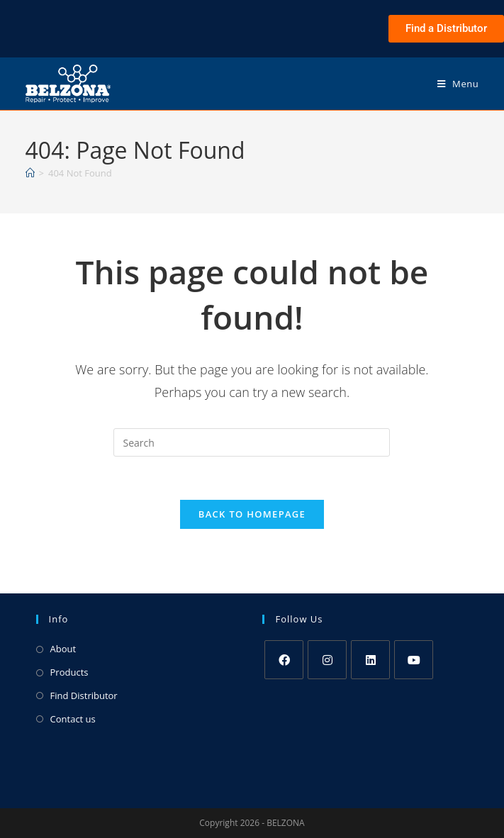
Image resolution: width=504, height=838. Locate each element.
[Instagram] (327, 660)
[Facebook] (284, 660)
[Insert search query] (252, 442)
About (63, 649)
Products (69, 672)
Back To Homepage (252, 514)
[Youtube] (414, 660)
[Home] (30, 173)
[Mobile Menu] (458, 84)
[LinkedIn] (370, 660)
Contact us (73, 719)
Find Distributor (84, 695)
